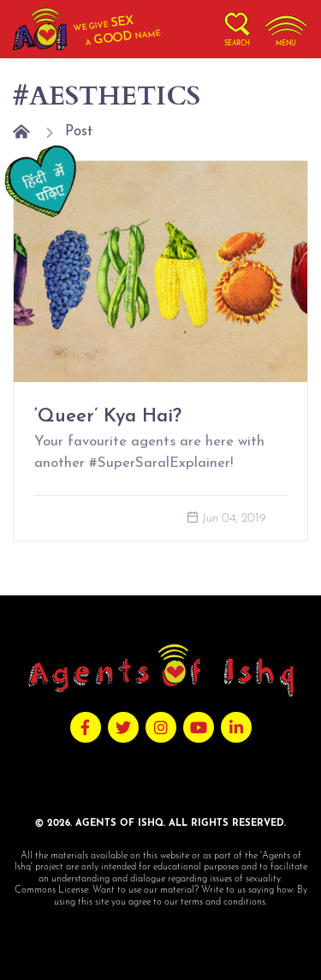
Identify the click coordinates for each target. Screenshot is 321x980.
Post (79, 131)
